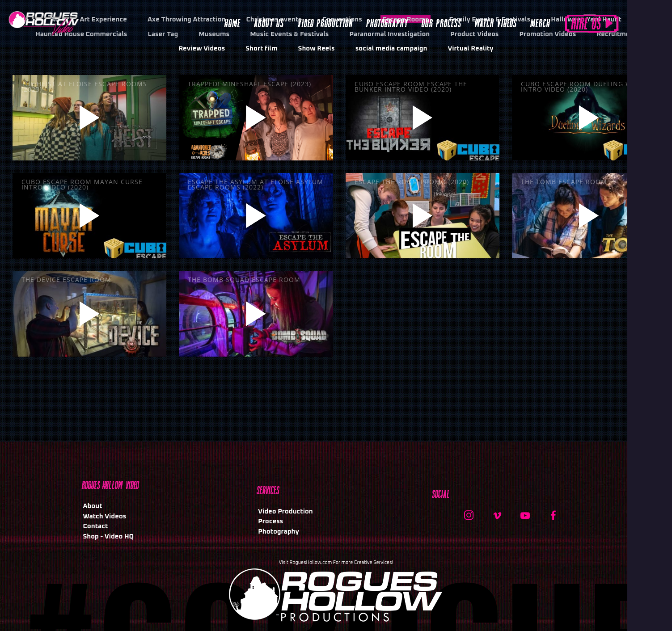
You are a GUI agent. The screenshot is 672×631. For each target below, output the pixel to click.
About (93, 506)
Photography (279, 532)
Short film (261, 48)
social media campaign (391, 48)
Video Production (285, 511)
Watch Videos (105, 516)
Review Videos (202, 48)
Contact (96, 526)
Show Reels (317, 48)
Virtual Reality (470, 48)
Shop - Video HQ (109, 536)
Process (270, 521)
